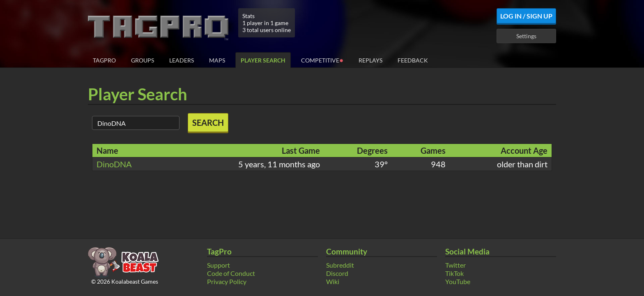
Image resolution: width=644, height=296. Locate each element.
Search (208, 123)
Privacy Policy (227, 281)
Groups (143, 60)
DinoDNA (114, 164)
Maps (217, 60)
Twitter (455, 265)
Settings (526, 36)
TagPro (104, 60)
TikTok (454, 273)
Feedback (413, 60)
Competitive (322, 60)
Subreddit (340, 265)
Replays (370, 60)
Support (218, 265)
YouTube (458, 281)
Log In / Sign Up (526, 16)
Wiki (333, 281)
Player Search (263, 60)
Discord (337, 273)
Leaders (182, 60)
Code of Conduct (231, 273)
